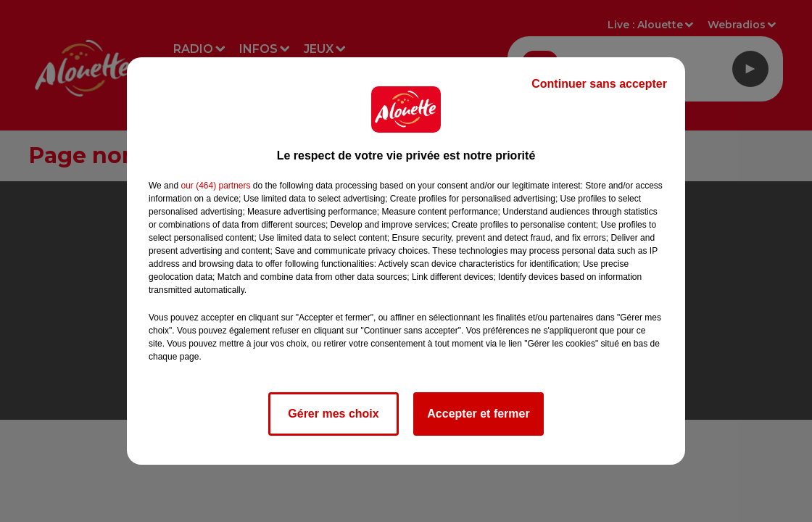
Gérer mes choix (333, 414)
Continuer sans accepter (599, 84)
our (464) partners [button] (215, 186)
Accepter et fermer (478, 414)
